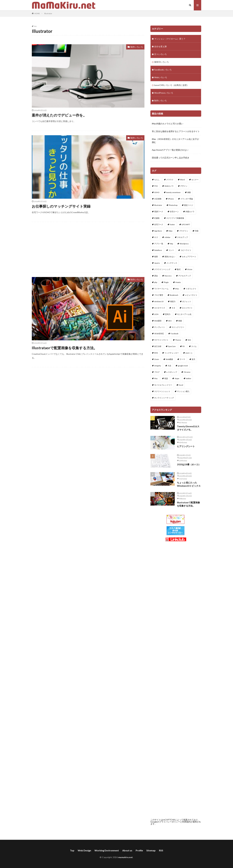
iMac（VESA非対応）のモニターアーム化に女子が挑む (175, 141)
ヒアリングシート (186, 446)
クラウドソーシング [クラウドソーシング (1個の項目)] (162, 269)
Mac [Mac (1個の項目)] (156, 378)
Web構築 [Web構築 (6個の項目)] (169, 359)
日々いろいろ (160, 54)
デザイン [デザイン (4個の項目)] (184, 186)
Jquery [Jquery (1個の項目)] (157, 263)
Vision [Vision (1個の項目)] (190, 269)
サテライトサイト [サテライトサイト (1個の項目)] (161, 340)
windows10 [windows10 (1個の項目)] (159, 301)
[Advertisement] (88, 247)
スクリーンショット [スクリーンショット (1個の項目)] (162, 391)
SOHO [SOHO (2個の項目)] (157, 192)
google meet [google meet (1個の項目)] (183, 366)
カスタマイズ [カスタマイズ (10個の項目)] (160, 308)
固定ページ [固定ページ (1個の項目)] (189, 205)
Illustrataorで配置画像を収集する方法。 (64, 348)
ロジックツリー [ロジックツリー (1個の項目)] (178, 327)
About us (127, 850)
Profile (139, 850)
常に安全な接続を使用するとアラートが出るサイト (176, 131)
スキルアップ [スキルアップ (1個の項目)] (182, 237)
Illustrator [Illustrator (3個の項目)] (158, 205)
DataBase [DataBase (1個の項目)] (158, 250)
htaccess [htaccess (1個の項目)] (168, 276)
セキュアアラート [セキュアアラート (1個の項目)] (189, 257)
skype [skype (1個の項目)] (177, 378)
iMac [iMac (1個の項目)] (177, 289)
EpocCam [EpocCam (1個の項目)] (172, 346)
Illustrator (48, 13)
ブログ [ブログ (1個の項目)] (157, 372)
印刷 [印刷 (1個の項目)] (197, 231)
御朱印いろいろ (162, 62)
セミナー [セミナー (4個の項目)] (195, 180)
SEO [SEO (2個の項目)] (170, 321)
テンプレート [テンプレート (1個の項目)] (160, 327)
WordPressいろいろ (164, 93)
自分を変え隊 (160, 46)
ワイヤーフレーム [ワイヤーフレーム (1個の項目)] (161, 289)
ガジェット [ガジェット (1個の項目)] (187, 301)
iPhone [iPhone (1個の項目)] (171, 199)
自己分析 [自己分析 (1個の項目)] (158, 346)
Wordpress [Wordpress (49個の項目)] (184, 244)
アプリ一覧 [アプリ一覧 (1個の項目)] (159, 244)
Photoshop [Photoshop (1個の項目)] (173, 205)
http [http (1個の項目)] (171, 244)
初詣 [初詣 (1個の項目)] (166, 378)
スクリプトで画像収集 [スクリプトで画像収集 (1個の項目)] (175, 218)
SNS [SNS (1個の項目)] (189, 340)
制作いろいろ (137, 47)
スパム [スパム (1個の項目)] (194, 346)
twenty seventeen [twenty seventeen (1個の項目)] (173, 192)
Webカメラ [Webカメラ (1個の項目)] (169, 186)
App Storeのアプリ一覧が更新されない (170, 150)
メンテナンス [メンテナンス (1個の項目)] (172, 263)
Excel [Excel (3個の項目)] (181, 385)
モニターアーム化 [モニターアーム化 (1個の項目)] (184, 314)
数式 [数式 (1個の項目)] (179, 269)
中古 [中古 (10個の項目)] (156, 186)
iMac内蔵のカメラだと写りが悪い (168, 124)
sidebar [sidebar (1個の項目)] (167, 237)
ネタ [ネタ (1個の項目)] (173, 308)
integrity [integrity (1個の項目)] (158, 366)
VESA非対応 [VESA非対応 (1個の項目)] (159, 334)
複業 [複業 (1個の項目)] (156, 257)
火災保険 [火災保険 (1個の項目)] (158, 199)
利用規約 (186, 822)
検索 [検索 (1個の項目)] (180, 321)
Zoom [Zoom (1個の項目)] (157, 359)
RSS (161, 850)
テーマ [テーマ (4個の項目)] (182, 359)
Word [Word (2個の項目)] (182, 180)
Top (72, 850)
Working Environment (107, 850)
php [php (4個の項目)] (156, 282)
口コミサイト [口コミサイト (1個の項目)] (187, 308)
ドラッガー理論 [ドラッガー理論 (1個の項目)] (187, 199)
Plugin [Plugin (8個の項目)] (166, 282)
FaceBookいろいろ (163, 70)
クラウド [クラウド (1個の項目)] (170, 180)
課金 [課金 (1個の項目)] (156, 276)
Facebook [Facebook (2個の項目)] (174, 334)
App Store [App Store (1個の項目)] (158, 231)
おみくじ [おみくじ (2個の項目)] (189, 353)
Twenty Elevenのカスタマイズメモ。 (188, 428)
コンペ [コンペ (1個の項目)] (171, 250)
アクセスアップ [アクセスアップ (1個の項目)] (185, 276)
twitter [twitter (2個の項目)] (189, 378)
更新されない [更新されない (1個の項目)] (170, 257)
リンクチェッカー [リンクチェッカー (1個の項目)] (172, 353)
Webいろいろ (161, 77)
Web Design (84, 850)
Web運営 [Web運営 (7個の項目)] (158, 321)
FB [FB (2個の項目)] (183, 346)
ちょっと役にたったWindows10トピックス (189, 484)
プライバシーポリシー (170, 822)
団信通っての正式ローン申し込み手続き (171, 158)
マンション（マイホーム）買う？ (170, 39)
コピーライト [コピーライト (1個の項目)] (186, 250)
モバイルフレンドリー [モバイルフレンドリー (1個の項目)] (163, 385)
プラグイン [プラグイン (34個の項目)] (184, 231)
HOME (37, 13)
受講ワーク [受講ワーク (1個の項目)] (159, 212)
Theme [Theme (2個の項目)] (178, 340)
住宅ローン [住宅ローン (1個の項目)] (174, 212)
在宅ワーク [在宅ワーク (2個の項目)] (159, 224)
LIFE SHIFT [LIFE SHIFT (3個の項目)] (186, 224)
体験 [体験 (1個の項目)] (189, 192)
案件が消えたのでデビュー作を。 (59, 115)
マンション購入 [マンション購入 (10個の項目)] (183, 391)
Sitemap (151, 850)
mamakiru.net (126, 857)
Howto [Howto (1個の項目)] (178, 282)
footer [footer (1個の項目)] (172, 224)
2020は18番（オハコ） (189, 464)
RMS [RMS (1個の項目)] (156, 353)
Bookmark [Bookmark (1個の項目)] (174, 295)
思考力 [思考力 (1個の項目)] (168, 314)
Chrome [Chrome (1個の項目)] (187, 372)
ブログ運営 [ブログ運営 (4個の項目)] (159, 295)
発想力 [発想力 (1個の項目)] (173, 301)
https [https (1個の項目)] (171, 231)
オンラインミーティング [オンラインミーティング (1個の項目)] (164, 398)
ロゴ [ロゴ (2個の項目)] (156, 237)
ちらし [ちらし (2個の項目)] (157, 180)
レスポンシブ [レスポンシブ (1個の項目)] (172, 372)
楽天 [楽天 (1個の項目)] (193, 359)
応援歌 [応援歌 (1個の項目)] (157, 218)
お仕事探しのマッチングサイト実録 (61, 206)
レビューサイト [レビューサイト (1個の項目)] (191, 295)
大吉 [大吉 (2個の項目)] (169, 366)
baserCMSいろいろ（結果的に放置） (172, 85)
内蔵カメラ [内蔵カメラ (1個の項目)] (190, 212)
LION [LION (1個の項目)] (156, 314)
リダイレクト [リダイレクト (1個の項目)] (191, 289)
